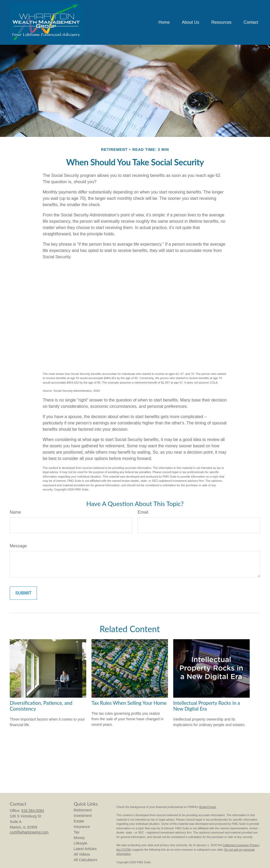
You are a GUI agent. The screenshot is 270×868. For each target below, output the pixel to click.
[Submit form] (23, 593)
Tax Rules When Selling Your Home (129, 703)
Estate (79, 821)
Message (18, 546)
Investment (83, 816)
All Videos (82, 854)
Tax (77, 832)
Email (143, 512)
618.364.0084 (33, 811)
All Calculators (86, 860)
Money (79, 838)
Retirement (83, 810)
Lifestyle (81, 843)
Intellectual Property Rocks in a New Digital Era (207, 706)
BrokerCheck (208, 807)
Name (15, 512)
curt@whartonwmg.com (29, 832)
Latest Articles (85, 849)
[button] (164, 23)
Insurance (82, 827)
